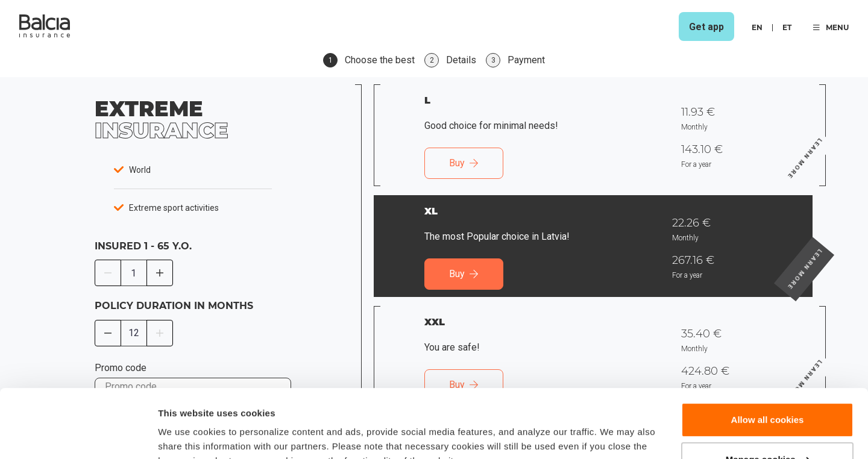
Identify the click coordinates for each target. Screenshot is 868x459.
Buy (464, 163)
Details (173, 435)
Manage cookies (768, 400)
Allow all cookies (768, 361)
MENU (831, 27)
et (787, 27)
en (757, 27)
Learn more (826, 135)
